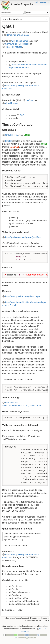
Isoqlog (9, 141)
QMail (44, 144)
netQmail (30, 100)
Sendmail (14, 147)
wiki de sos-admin (20, 41)
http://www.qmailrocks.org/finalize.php (23, 296)
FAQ (22, 115)
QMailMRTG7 (12, 135)
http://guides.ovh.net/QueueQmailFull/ (23, 237)
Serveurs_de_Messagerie (17, 44)
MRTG (27, 135)
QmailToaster (11, 103)
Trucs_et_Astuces (14, 47)
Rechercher (23, 13)
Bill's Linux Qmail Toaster (18, 35)
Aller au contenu (42, 2)
